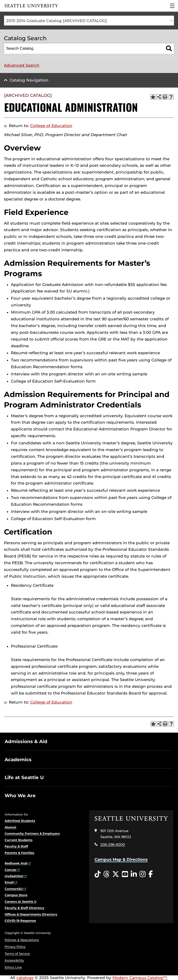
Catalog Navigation (29, 80)
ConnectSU (14, 889)
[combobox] (89, 21)
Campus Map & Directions (121, 859)
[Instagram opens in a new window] (143, 874)
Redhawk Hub (16, 863)
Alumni (10, 827)
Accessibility (14, 960)
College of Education (51, 126)
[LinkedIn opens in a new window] (134, 874)
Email (9, 882)
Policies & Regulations (22, 940)
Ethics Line (13, 967)
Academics (18, 760)
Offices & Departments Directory (31, 914)
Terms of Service (17, 954)
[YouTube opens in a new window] (125, 874)
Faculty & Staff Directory (24, 908)
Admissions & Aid (26, 741)
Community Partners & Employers (32, 833)
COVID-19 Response (20, 921)
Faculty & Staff (16, 846)
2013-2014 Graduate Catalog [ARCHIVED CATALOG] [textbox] (57, 21)
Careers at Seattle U (21, 901)
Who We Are (20, 796)
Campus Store (16, 895)
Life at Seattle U (24, 777)
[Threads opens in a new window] (106, 874)
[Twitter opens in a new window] (116, 874)
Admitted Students (20, 821)
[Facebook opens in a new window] (151, 874)
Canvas (10, 870)
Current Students (19, 840)
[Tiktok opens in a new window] (98, 874)
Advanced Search (22, 65)
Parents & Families (19, 853)
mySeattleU (14, 876)
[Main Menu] (172, 6)
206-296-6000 (113, 844)
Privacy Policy (15, 947)
